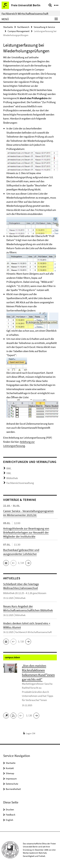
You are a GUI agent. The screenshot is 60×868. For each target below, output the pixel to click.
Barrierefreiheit (13, 789)
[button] (6, 563)
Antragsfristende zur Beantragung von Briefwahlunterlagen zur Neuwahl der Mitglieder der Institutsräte (26, 532)
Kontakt (10, 768)
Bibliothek (12, 478)
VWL (9, 473)
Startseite (8, 27)
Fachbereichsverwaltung (20, 483)
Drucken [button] (10, 809)
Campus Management (19, 31)
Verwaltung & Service (44, 27)
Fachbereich (23, 27)
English (9, 820)
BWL (9, 468)
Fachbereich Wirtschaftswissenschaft (25, 14)
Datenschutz (12, 784)
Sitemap (10, 773)
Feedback (10, 815)
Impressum (11, 779)
